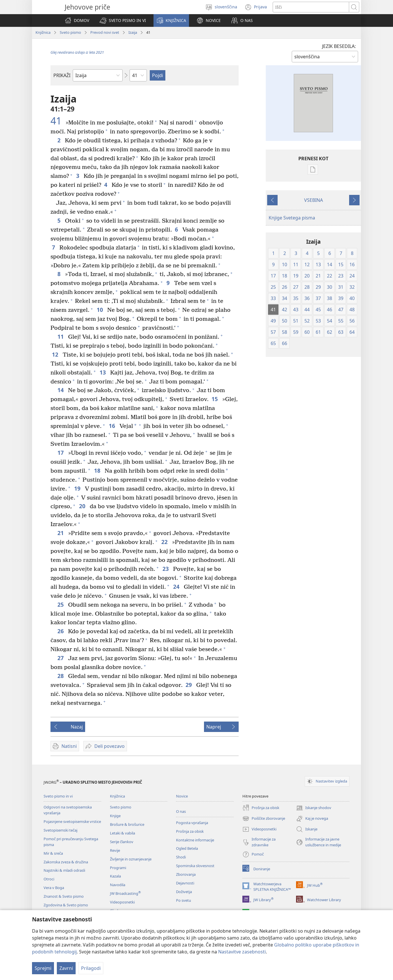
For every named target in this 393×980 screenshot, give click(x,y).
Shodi (181, 857)
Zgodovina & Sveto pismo (66, 905)
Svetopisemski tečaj (60, 830)
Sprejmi (43, 968)
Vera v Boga (54, 888)
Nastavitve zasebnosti (242, 952)
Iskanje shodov (314, 808)
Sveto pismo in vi (58, 796)
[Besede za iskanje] (311, 7)
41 (57, 121)
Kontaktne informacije (195, 840)
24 (177, 587)
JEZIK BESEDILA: (339, 46)
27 (61, 658)
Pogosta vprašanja (192, 823)
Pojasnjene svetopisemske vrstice (72, 821)
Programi (118, 868)
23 (166, 569)
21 (61, 533)
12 (56, 354)
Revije (115, 850)
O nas (181, 811)
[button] (123, 21)
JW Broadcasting (125, 893)
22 (165, 542)
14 (61, 390)
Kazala (115, 876)
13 (103, 372)
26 (61, 631)
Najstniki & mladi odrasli (64, 870)
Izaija (133, 32)
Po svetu (184, 900)
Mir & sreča (53, 853)
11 (61, 337)
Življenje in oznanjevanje (131, 859)
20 (83, 506)
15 (215, 399)
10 (101, 310)
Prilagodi (91, 968)
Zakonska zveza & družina (66, 862)
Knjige (115, 816)
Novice (182, 796)
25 (61, 604)
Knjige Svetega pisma (292, 218)
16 (113, 426)
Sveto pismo (70, 32)
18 (98, 471)
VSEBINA (314, 200)
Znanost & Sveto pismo (64, 896)
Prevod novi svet (105, 32)
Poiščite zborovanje (264, 819)
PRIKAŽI (62, 75)
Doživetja (184, 892)
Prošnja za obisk (190, 831)
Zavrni (66, 968)
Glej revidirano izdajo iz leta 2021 (77, 52)
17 (61, 453)
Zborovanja (186, 874)
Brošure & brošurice (127, 824)
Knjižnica (43, 32)
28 (61, 676)
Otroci (49, 879)
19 (78, 488)
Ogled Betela (187, 848)
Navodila (118, 885)
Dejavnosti (185, 883)
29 (189, 685)
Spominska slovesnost (195, 866)
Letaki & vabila (122, 833)
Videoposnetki (122, 902)
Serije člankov (122, 842)
